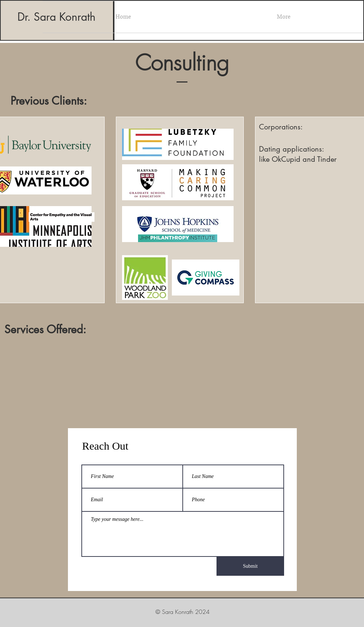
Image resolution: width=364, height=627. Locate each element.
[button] (284, 17)
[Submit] (250, 566)
